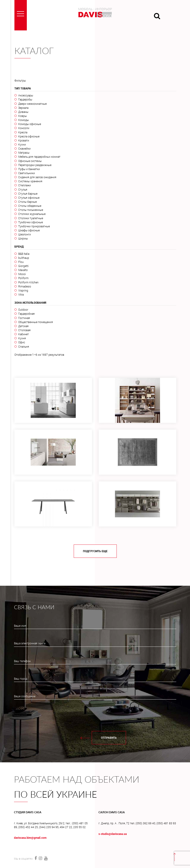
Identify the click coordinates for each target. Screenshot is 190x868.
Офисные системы (30, 161)
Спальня (24, 346)
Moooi (22, 274)
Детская (23, 326)
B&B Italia (24, 254)
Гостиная (24, 318)
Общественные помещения (36, 322)
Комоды (24, 120)
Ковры (23, 116)
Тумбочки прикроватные (34, 226)
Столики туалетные (31, 218)
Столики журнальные (32, 214)
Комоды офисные (30, 124)
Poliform (23, 278)
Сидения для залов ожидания (37, 177)
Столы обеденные (30, 206)
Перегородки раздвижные (35, 165)
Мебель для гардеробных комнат (39, 157)
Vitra (21, 294)
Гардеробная (26, 314)
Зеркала (23, 108)
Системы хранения (30, 181)
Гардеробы (25, 99)
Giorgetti (23, 266)
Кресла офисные (29, 136)
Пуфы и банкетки (29, 169)
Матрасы (24, 153)
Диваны (23, 112)
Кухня (22, 338)
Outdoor (23, 310)
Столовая (24, 330)
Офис (22, 342)
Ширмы (23, 238)
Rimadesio (25, 286)
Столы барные (27, 202)
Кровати (24, 140)
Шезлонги (25, 234)
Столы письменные (31, 210)
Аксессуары (26, 95)
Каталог (34, 51)
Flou (21, 262)
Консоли (24, 128)
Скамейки (24, 148)
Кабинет (24, 334)
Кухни (22, 144)
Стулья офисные (29, 198)
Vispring (23, 290)
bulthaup (24, 258)
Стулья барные (28, 194)
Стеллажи (25, 185)
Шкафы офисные (29, 230)
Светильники (27, 173)
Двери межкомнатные (32, 104)
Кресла (23, 132)
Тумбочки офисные (31, 222)
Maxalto (23, 270)
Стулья (23, 189)
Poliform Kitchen (28, 282)
